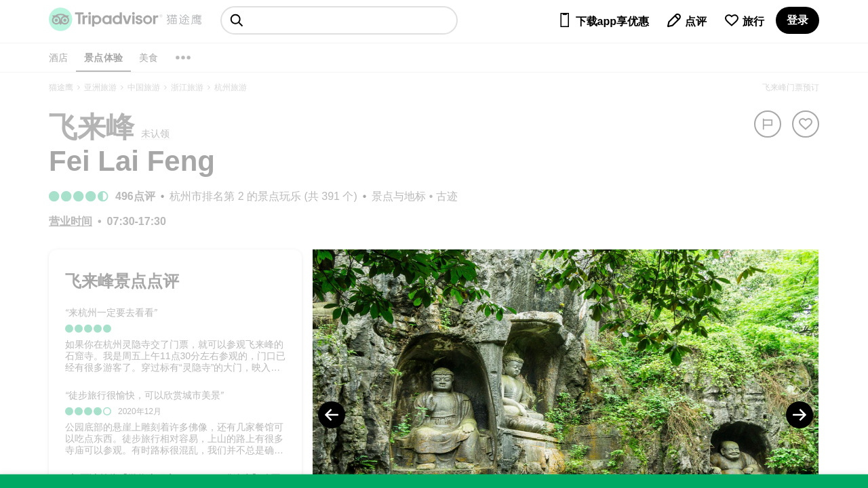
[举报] (768, 124)
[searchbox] (339, 20)
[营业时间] (71, 221)
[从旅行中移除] (806, 124)
